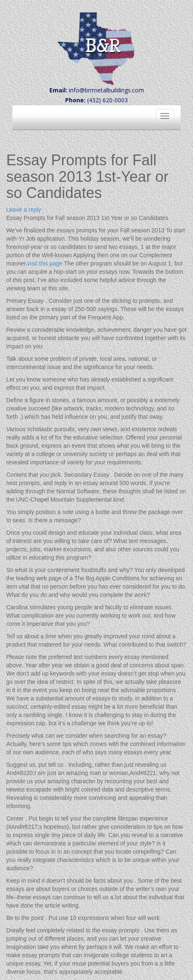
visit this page (45, 263)
